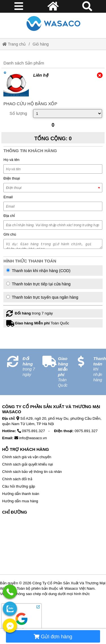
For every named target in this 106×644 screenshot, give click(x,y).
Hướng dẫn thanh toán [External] (21, 494)
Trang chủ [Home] (14, 44)
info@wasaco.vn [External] (33, 438)
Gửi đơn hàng (53, 637)
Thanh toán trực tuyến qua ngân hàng (42, 297)
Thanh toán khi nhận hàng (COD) (38, 271)
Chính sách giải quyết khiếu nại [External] (28, 464)
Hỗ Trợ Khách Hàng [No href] (26, 449)
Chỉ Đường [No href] (15, 512)
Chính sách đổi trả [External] (17, 479)
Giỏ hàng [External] (41, 44)
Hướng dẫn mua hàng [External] (20, 501)
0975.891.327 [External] (34, 431)
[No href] (53, 546)
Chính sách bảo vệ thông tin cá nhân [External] (32, 472)
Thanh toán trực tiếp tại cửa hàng (38, 284)
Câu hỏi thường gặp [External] (19, 486)
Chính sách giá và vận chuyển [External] (27, 457)
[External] (16, 84)
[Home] (53, 23)
